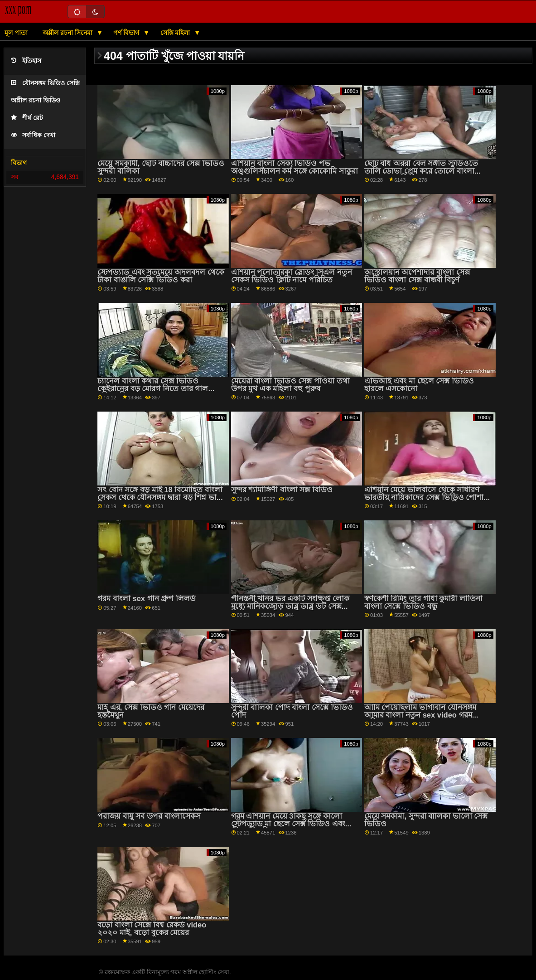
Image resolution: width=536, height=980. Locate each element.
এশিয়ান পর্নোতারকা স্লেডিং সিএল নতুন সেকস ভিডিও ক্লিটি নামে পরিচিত (292, 276)
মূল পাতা (16, 33)
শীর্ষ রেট (27, 118)
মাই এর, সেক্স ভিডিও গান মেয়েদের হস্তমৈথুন (151, 711)
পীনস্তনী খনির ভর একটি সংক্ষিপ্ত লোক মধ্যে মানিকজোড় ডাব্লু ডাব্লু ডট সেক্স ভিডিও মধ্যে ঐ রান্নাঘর (290, 606)
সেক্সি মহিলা (176, 33)
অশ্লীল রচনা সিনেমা (68, 33)
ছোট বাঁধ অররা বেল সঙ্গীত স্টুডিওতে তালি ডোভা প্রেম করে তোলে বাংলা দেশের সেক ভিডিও (421, 171)
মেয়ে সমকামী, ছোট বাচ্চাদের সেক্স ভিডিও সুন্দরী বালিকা (161, 167)
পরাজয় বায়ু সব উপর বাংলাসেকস (149, 816)
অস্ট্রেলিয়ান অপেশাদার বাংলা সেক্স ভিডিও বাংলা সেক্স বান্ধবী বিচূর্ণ (417, 276)
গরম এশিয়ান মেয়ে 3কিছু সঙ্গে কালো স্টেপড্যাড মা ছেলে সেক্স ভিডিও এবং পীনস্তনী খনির (288, 824)
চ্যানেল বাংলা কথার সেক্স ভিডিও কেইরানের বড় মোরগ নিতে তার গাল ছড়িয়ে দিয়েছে (153, 388)
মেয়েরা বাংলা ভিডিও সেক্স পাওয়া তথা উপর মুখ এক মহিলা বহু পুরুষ (290, 385)
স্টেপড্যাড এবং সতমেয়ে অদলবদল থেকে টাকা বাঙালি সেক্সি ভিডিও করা (161, 276)
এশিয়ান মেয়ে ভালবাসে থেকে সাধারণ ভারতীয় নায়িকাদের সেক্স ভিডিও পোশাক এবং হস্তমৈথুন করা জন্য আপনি (427, 497)
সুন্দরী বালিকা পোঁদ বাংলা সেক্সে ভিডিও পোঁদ (292, 711)
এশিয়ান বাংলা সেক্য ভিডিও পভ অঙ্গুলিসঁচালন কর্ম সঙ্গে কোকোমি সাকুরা (295, 167)
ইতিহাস (26, 61)
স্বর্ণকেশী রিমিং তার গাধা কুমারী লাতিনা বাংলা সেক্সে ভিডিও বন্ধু (423, 602)
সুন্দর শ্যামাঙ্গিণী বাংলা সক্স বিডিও (282, 490)
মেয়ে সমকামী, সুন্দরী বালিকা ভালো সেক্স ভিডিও (426, 820)
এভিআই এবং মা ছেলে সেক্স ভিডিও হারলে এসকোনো (419, 385)
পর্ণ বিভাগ (127, 33)
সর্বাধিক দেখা (33, 135)
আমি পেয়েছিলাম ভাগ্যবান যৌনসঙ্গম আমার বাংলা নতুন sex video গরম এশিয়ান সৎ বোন (420, 715)
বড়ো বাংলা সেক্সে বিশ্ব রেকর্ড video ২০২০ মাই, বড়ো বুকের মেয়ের (152, 929)
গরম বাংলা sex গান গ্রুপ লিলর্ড (147, 599)
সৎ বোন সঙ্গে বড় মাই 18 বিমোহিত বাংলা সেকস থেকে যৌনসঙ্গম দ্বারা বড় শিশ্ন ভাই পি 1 (160, 497)
